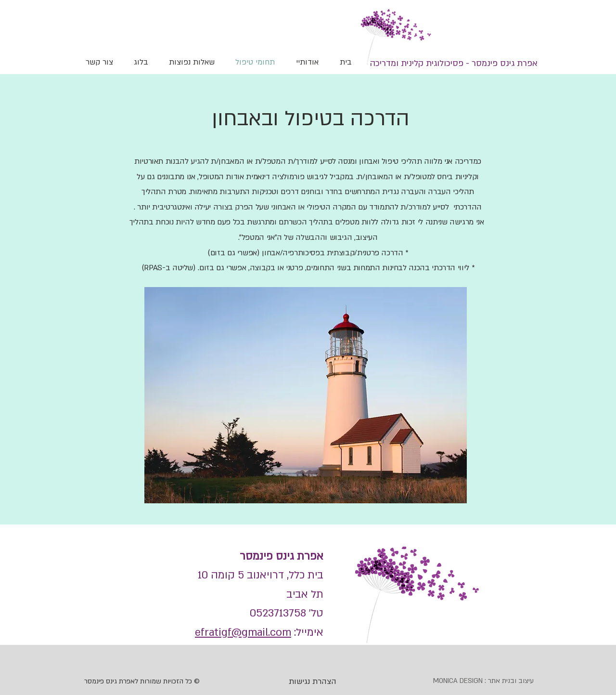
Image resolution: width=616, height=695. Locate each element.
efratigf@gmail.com (243, 632)
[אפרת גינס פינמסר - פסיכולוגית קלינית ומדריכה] (454, 63)
